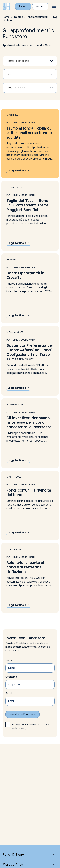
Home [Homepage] (6, 17)
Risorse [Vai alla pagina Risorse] (19, 17)
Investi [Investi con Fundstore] (23, 6)
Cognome (11, 677)
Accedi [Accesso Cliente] (40, 6)
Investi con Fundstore (22, 714)
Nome (9, 660)
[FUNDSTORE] (6, 6)
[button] (54, 6)
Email (8, 693)
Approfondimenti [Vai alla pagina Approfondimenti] (38, 17)
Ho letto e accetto (30, 726)
